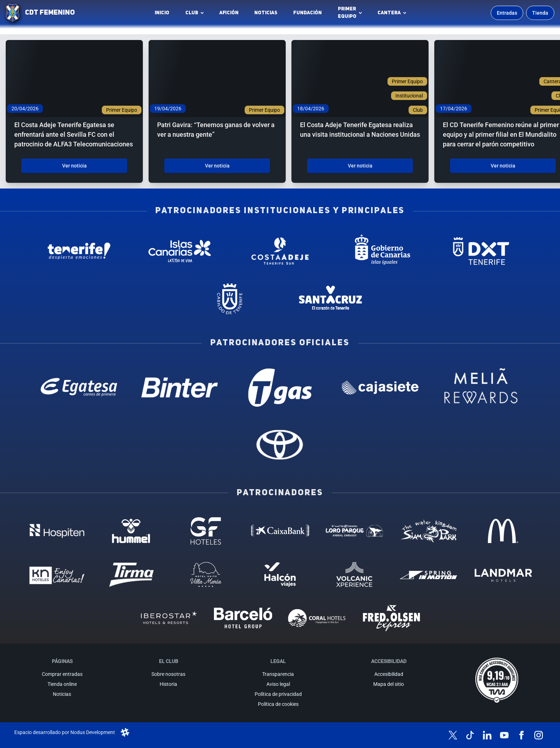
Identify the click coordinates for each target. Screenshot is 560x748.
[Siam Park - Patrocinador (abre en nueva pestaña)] (429, 531)
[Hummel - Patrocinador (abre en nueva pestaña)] (131, 531)
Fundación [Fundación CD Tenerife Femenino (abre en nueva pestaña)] (309, 15)
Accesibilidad (389, 674)
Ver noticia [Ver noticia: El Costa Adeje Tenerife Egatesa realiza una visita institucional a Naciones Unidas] (360, 166)
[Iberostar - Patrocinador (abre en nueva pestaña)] (169, 618)
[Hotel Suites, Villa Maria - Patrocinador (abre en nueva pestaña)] (206, 574)
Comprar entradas (62, 674)
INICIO (162, 13)
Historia (168, 684)
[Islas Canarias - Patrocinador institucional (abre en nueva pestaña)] (179, 251)
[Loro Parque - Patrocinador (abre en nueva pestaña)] (354, 531)
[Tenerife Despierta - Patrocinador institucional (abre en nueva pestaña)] (79, 251)
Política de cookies (278, 704)
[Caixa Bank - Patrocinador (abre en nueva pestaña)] (280, 531)
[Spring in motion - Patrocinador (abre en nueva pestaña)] (429, 574)
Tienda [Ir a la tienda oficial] (540, 13)
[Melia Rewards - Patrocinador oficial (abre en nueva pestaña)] (481, 388)
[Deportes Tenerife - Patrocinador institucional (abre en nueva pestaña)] (481, 251)
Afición (229, 13)
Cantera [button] (389, 13)
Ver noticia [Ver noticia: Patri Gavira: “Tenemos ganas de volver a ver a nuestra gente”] (217, 166)
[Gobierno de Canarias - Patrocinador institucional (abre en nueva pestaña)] (381, 251)
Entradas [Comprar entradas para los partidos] (507, 13)
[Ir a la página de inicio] (12, 13)
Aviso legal (278, 684)
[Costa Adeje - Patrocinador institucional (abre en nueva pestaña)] (280, 251)
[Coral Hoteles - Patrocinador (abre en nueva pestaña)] (317, 618)
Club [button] (192, 13)
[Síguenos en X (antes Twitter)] (453, 735)
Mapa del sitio (389, 684)
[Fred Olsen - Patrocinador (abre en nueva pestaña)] (391, 618)
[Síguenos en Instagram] (539, 735)
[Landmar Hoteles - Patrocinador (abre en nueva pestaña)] (503, 574)
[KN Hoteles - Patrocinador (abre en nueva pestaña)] (57, 574)
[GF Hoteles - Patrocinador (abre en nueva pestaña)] (206, 531)
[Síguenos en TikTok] (470, 735)
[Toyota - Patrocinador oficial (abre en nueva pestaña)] (280, 444)
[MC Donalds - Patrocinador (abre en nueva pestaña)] (503, 531)
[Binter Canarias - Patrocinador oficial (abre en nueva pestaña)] (179, 388)
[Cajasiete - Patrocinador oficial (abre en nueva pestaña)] (381, 388)
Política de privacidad (278, 694)
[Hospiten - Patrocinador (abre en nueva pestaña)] (57, 531)
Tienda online (62, 684)
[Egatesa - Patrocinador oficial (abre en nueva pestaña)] (79, 388)
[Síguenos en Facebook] (521, 735)
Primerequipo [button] (347, 13)
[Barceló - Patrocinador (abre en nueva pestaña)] (243, 618)
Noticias (266, 13)
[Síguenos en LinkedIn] (487, 735)
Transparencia (278, 674)
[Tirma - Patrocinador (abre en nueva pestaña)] (131, 574)
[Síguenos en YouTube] (504, 735)
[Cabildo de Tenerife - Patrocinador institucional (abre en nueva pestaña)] (230, 299)
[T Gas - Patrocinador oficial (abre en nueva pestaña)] (280, 388)
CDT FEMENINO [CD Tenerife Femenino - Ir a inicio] (50, 13)
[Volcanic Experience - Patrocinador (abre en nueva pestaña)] (354, 574)
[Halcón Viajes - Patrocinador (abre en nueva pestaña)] (280, 574)
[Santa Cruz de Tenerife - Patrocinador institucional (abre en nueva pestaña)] (330, 299)
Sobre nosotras (168, 674)
